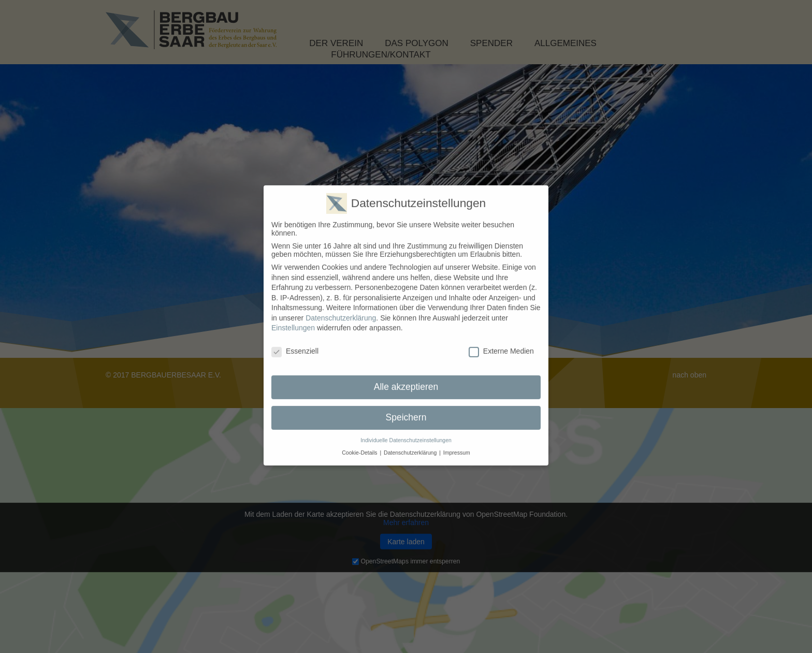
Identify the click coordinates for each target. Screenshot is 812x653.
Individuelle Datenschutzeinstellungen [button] (406, 431)
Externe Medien (501, 343)
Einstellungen (293, 320)
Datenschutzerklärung (341, 309)
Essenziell (295, 343)
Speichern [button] (406, 409)
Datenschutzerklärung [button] (410, 444)
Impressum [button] (457, 444)
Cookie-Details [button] (359, 444)
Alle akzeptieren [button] (406, 379)
